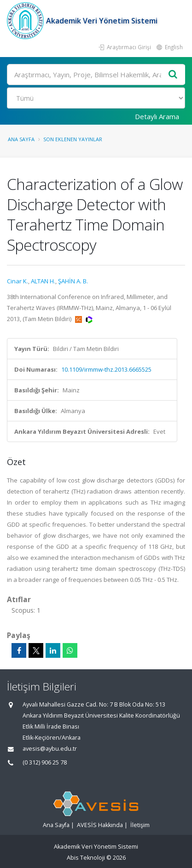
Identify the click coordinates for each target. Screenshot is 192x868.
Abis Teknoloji (86, 858)
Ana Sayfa (21, 139)
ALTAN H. (43, 281)
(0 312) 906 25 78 (45, 762)
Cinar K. (17, 281)
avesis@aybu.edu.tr (50, 749)
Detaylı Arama (157, 116)
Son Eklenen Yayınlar (73, 139)
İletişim (140, 825)
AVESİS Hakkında (100, 825)
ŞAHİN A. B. (73, 281)
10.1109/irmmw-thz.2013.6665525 (106, 369)
